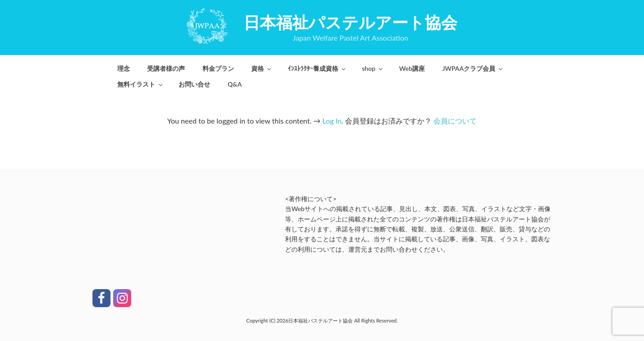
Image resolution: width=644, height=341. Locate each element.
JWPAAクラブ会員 (473, 68)
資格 (262, 68)
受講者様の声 (166, 68)
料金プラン (218, 68)
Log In (332, 121)
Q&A (235, 84)
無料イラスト (140, 84)
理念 (124, 68)
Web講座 (412, 68)
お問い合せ (194, 84)
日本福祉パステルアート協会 (350, 22)
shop (373, 68)
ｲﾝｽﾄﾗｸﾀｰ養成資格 (317, 68)
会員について (455, 121)
